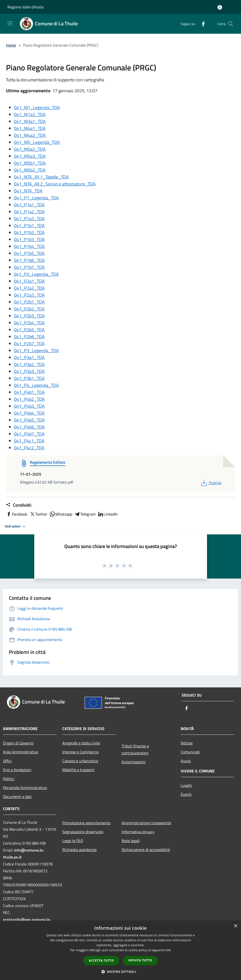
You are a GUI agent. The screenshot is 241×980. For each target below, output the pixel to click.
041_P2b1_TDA (29, 302)
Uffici (7, 761)
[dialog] (120, 950)
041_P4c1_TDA (29, 441)
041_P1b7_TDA (29, 267)
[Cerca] (231, 24)
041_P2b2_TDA (29, 309)
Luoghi (186, 785)
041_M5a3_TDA (30, 156)
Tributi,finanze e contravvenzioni (135, 749)
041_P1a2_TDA (29, 212)
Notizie (187, 743)
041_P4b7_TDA (29, 434)
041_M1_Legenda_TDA (37, 107)
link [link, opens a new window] (168, 950)
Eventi (186, 794)
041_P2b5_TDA (29, 330)
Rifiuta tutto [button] (140, 960)
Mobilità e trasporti (78, 770)
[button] (121, 972)
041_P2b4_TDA (29, 323)
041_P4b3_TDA (29, 406)
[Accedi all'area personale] (220, 7)
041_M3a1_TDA (30, 121)
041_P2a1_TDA (29, 281)
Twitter (38, 514)
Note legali (131, 841)
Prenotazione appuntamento (86, 823)
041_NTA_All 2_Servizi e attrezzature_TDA (55, 184)
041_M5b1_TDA (30, 163)
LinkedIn (108, 514)
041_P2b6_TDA (29, 337)
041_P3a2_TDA (29, 364)
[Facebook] (201, 24)
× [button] (235, 926)
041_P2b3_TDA (29, 316)
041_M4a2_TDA (30, 135)
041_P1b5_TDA (29, 253)
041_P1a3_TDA (29, 219)
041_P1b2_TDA (29, 232)
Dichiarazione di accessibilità (146, 850)
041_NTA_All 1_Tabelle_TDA (41, 177)
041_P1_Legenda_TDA (36, 198)
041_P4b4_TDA (29, 413)
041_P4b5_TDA (29, 420)
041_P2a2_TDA (29, 288)
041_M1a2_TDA (30, 114)
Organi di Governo (18, 743)
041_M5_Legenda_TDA (37, 142)
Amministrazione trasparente (146, 823)
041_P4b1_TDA (29, 392)
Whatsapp (61, 514)
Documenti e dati (17, 796)
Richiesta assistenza (79, 850)
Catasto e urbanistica (80, 761)
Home (11, 45)
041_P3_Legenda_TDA (36, 351)
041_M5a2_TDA (30, 149)
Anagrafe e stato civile (81, 743)
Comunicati (190, 752)
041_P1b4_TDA (29, 246)
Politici (9, 779)
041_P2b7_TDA (29, 344)
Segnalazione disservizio (83, 832)
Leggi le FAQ (73, 841)
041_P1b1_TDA (29, 226)
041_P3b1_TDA (29, 378)
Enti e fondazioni (17, 770)
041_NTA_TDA (28, 191)
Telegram (85, 514)
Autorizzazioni (134, 762)
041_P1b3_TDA (29, 239)
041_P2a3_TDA (29, 295)
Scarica (211, 483)
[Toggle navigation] (10, 23)
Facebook (17, 514)
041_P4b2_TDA (29, 399)
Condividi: (19, 505)
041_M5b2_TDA (30, 170)
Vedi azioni (16, 526)
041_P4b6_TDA (29, 427)
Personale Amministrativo (25, 788)
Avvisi (186, 761)
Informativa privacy (138, 832)
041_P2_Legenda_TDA (36, 274)
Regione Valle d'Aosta (25, 7)
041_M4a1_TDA (30, 128)
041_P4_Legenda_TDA (36, 385)
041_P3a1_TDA (29, 357)
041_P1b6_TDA (29, 260)
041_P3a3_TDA (29, 371)
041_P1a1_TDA (29, 205)
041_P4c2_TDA (29, 448)
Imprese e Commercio (80, 752)
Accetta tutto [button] (101, 961)
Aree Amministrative (21, 752)
